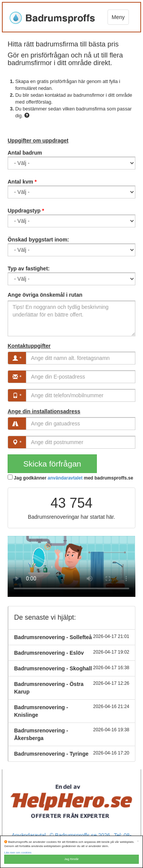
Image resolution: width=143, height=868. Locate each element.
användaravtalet (65, 478)
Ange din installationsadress (44, 411)
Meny (118, 17)
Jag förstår (72, 859)
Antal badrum (25, 153)
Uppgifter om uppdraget (38, 141)
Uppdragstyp (26, 211)
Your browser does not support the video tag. (71, 566)
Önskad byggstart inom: (38, 240)
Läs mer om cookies (18, 853)
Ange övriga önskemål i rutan (45, 295)
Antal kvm (22, 182)
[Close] (138, 841)
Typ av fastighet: (29, 269)
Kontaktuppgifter (29, 346)
